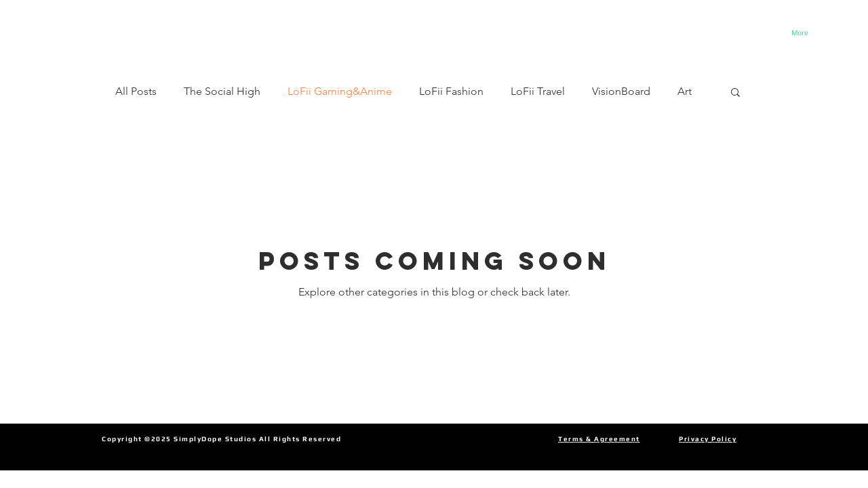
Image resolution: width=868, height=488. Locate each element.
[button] (735, 93)
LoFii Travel (538, 91)
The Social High (222, 91)
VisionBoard (621, 91)
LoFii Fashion (451, 91)
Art (685, 91)
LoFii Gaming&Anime (340, 91)
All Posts (136, 91)
